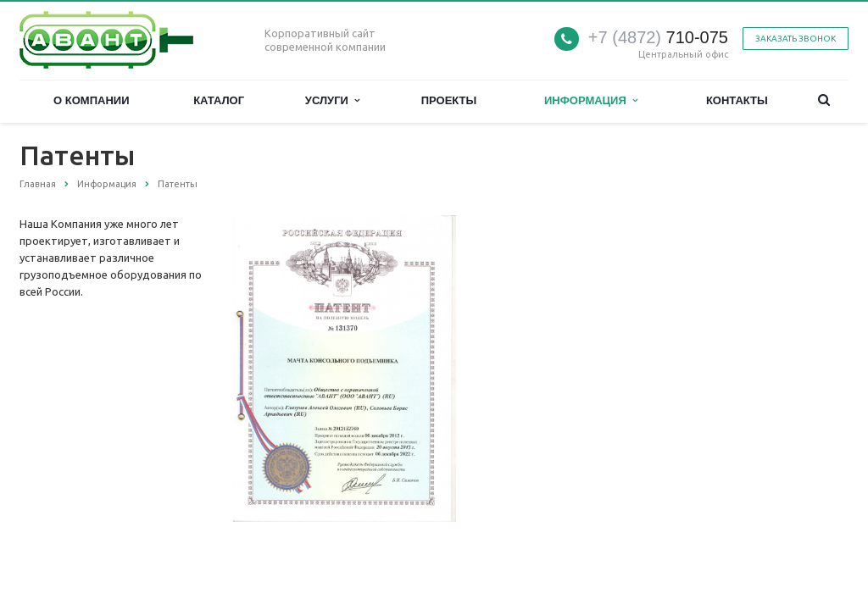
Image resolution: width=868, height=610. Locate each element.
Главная (38, 184)
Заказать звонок (796, 39)
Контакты (737, 100)
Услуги (332, 100)
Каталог (219, 100)
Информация (591, 100)
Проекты (449, 100)
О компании (91, 100)
